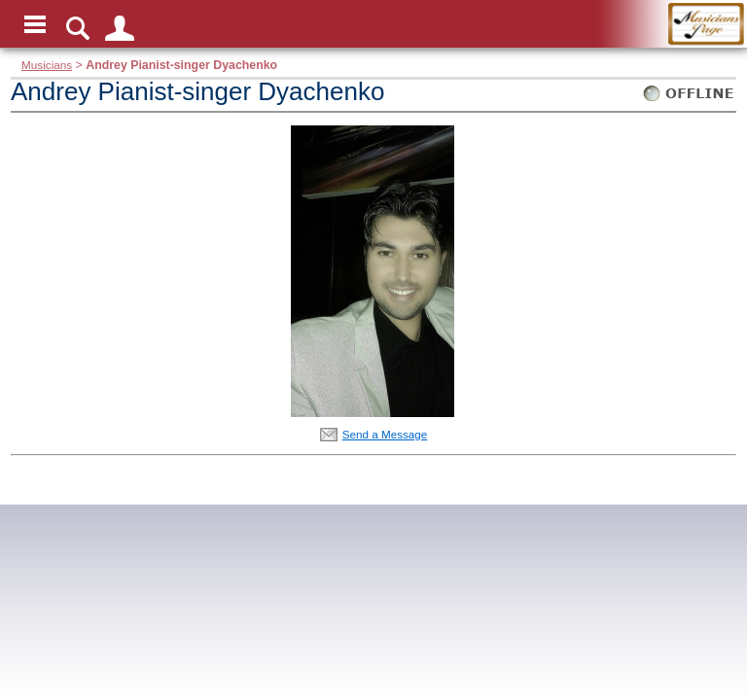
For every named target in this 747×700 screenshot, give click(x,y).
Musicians (47, 65)
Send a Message (385, 434)
